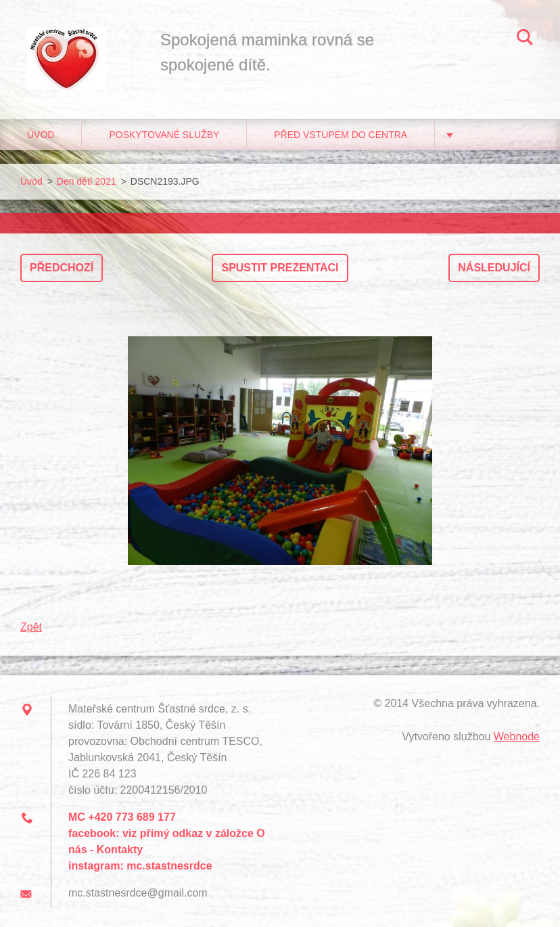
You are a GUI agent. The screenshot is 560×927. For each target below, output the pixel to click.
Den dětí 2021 (87, 181)
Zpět (31, 627)
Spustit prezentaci (280, 268)
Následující (494, 268)
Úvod (41, 135)
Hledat (525, 39)
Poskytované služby (164, 135)
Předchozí (62, 268)
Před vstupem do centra (341, 135)
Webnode (517, 737)
